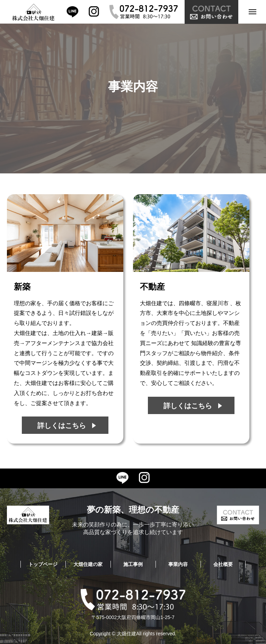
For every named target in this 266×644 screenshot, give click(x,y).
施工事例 (133, 564)
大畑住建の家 (88, 564)
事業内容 (178, 564)
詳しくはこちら (62, 426)
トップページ (43, 564)
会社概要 (223, 564)
